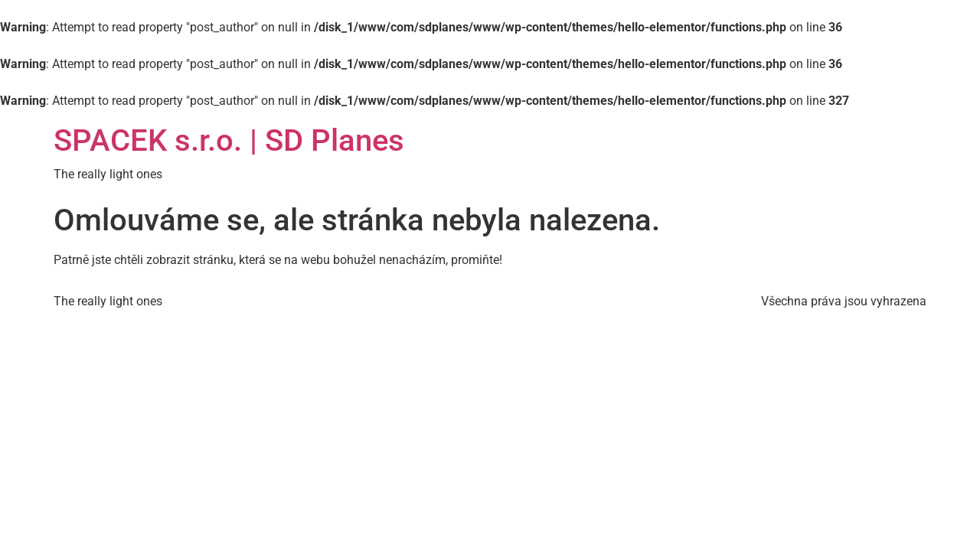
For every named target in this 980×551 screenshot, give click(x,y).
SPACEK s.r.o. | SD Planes (229, 140)
